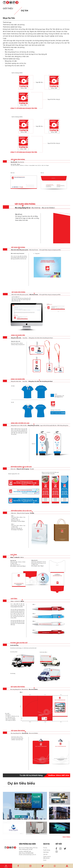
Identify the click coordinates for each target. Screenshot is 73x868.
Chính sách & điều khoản (47, 857)
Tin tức (45, 848)
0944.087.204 (59, 775)
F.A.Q (45, 860)
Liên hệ (45, 854)
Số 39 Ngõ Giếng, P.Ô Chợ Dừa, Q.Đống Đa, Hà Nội (28, 849)
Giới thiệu (46, 852)
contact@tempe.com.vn (29, 855)
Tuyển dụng (47, 850)
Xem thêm (66, 837)
